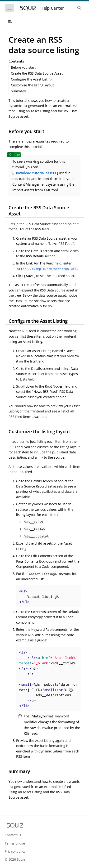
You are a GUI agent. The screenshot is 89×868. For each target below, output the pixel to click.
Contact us (13, 835)
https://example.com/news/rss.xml (47, 269)
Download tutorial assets (35, 173)
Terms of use (15, 843)
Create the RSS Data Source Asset (37, 73)
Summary (18, 91)
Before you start (23, 67)
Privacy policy (15, 851)
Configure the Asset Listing (32, 79)
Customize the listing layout (32, 85)
